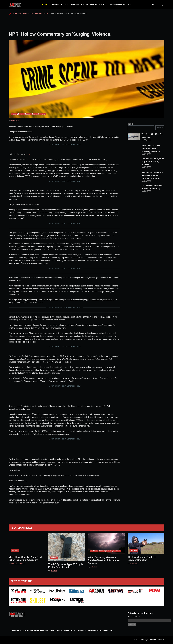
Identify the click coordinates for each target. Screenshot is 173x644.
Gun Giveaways (117, 7)
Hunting (86, 7)
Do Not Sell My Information (35, 631)
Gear (65, 7)
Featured (39, 17)
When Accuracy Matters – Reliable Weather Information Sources (152, 179)
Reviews (57, 7)
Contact (82, 631)
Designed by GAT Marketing (100, 631)
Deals (131, 7)
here (28, 158)
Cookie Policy (15, 631)
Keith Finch (15, 125)
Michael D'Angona (18, 564)
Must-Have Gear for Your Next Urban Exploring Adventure (151, 152)
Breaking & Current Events (23, 17)
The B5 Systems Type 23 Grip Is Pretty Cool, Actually (153, 165)
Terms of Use (56, 631)
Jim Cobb (94, 567)
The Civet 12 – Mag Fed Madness (152, 140)
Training (76, 7)
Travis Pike (134, 564)
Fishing (95, 7)
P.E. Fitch (54, 571)
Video (102, 7)
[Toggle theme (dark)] (155, 7)
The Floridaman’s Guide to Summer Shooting (152, 191)
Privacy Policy (70, 631)
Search (130, 128)
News (46, 7)
